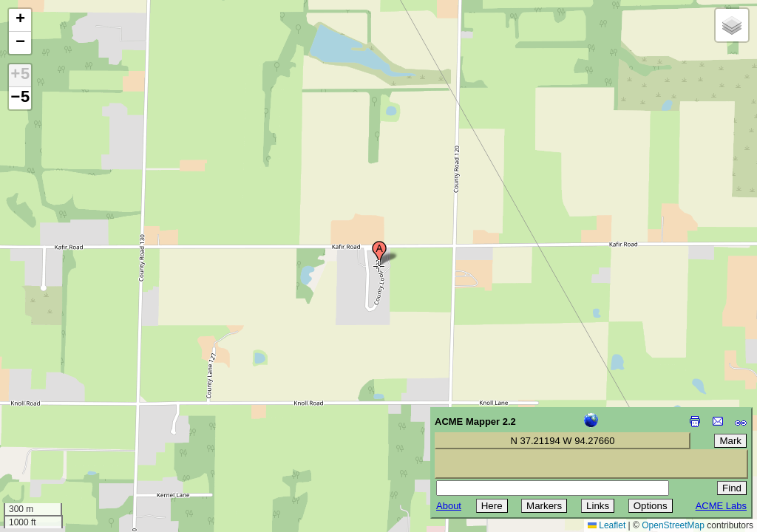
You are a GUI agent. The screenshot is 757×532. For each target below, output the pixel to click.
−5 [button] (20, 98)
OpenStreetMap (673, 525)
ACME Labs (721, 506)
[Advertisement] (78, 427)
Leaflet (607, 525)
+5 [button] (20, 75)
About (449, 506)
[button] (379, 253)
